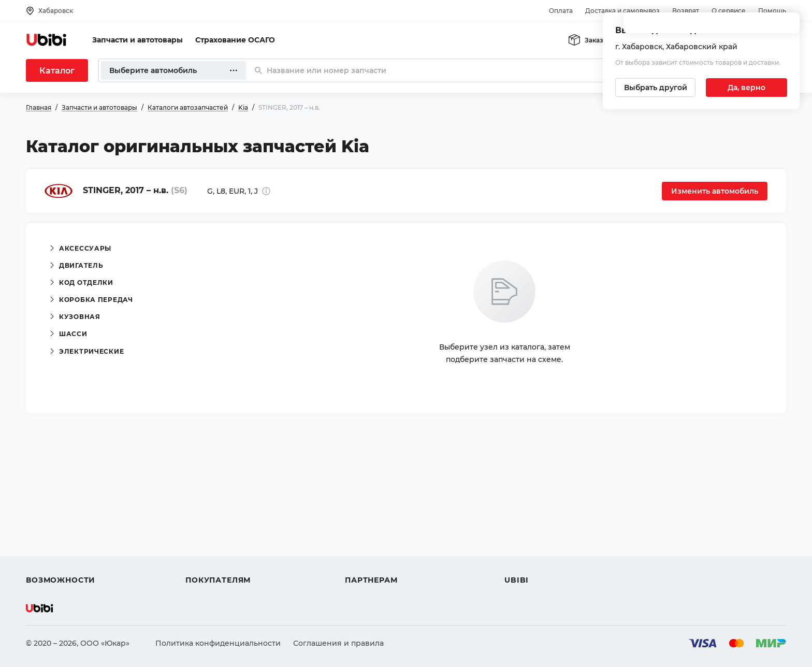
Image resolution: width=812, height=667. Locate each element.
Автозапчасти (53, 505)
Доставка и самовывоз (622, 11)
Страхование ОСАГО (235, 40)
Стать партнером (378, 561)
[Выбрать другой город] (655, 88)
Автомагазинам (375, 524)
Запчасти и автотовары (137, 40)
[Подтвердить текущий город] (746, 88)
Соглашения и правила (338, 643)
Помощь (772, 11)
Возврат (686, 11)
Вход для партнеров (384, 543)
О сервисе (729, 11)
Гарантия (204, 561)
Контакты (523, 524)
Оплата (561, 11)
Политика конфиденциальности (218, 643)
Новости (521, 543)
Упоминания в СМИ (543, 561)
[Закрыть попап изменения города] (787, 26)
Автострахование (60, 524)
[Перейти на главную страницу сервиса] (47, 40)
